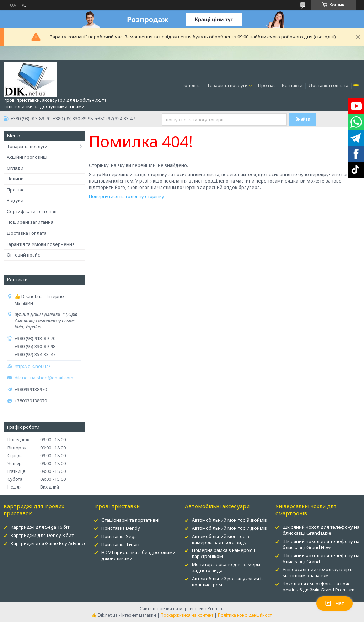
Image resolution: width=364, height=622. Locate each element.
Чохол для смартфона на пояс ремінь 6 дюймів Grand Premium (318, 587)
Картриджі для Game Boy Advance (49, 543)
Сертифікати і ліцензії (32, 211)
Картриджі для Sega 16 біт (40, 527)
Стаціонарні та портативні (130, 520)
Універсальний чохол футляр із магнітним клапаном (318, 572)
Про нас (267, 85)
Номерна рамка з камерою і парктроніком (223, 553)
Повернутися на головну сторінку (127, 196)
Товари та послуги (227, 85)
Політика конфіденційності (245, 615)
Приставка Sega (119, 536)
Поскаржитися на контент (187, 615)
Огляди (15, 168)
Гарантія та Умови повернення (41, 244)
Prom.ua (216, 609)
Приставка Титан (120, 544)
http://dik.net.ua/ (33, 366)
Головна (192, 85)
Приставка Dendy (121, 528)
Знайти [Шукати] (303, 119)
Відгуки (15, 200)
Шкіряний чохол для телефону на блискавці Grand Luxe (321, 530)
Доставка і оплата (328, 85)
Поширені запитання (30, 222)
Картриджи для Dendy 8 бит (42, 535)
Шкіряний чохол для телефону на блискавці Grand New (321, 544)
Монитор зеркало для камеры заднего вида (226, 567)
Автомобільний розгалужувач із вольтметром (228, 582)
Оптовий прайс (23, 255)
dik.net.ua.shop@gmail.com (44, 378)
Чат (334, 603)
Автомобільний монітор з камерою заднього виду (221, 539)
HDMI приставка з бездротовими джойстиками (138, 555)
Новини (15, 179)
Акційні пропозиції (28, 157)
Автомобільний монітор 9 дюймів (229, 520)
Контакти (292, 85)
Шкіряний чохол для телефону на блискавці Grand (321, 558)
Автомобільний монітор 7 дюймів (229, 528)
